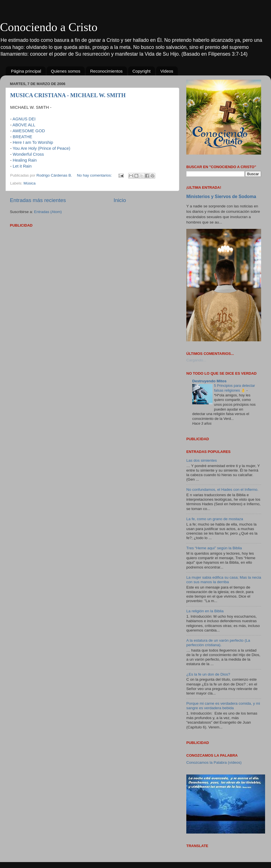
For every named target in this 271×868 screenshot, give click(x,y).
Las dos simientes (202, 460)
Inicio (120, 200)
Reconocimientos (106, 71)
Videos (167, 71)
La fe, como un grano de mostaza (215, 519)
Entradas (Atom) (48, 212)
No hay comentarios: (95, 175)
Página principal (26, 71)
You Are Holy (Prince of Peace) (41, 148)
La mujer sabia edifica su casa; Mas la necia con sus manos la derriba (224, 580)
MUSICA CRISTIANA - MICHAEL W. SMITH (68, 95)
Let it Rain (22, 166)
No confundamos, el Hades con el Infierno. (222, 490)
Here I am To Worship (33, 142)
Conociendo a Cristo (49, 27)
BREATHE (22, 137)
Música (29, 183)
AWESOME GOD (29, 131)
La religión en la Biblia (205, 611)
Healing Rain (25, 160)
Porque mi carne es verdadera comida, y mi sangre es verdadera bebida (223, 706)
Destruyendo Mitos (209, 381)
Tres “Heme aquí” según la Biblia (214, 548)
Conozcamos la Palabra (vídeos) (214, 762)
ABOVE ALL (24, 125)
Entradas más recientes (38, 200)
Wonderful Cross (28, 154)
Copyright (141, 71)
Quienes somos (65, 71)
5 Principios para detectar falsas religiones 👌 (234, 388)
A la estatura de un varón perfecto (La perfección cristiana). (218, 643)
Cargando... (196, 360)
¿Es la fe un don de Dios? (208, 674)
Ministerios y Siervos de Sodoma (221, 197)
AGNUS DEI (24, 119)
